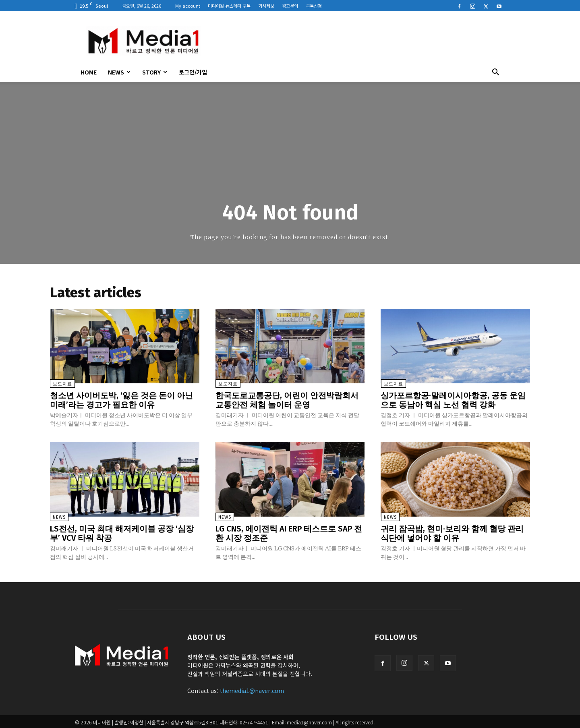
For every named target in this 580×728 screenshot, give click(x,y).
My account (188, 6)
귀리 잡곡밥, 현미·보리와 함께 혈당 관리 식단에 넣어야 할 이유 (452, 532)
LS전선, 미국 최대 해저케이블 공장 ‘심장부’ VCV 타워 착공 (122, 532)
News (119, 72)
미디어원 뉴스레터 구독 (229, 6)
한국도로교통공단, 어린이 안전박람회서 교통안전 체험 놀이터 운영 (287, 400)
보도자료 (62, 384)
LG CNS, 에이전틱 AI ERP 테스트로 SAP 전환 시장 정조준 (289, 532)
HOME (89, 72)
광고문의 (290, 6)
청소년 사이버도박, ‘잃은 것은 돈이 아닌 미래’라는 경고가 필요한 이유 (121, 400)
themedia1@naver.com (252, 689)
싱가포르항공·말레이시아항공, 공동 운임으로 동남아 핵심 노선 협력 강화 (453, 400)
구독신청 (314, 6)
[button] (495, 73)
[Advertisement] (358, 41)
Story (155, 72)
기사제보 (266, 6)
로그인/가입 (193, 72)
